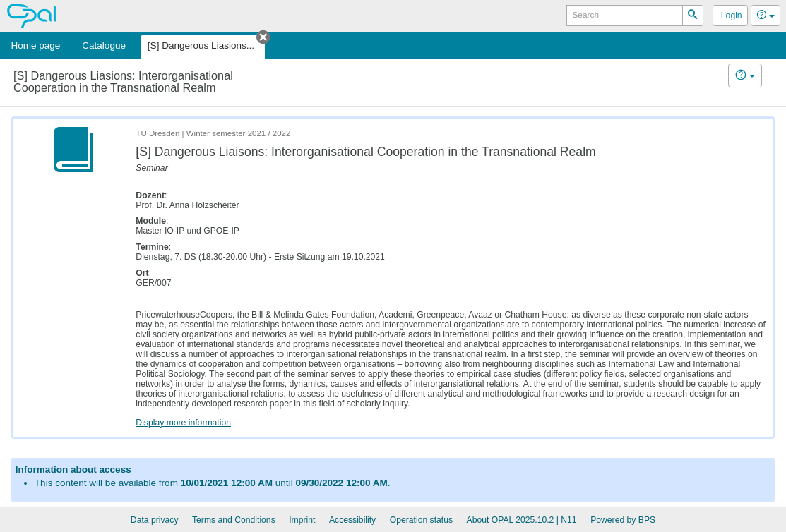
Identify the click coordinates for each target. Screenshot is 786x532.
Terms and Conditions (234, 520)
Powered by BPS (623, 520)
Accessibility (352, 520)
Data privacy (155, 520)
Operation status (421, 520)
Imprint (302, 520)
